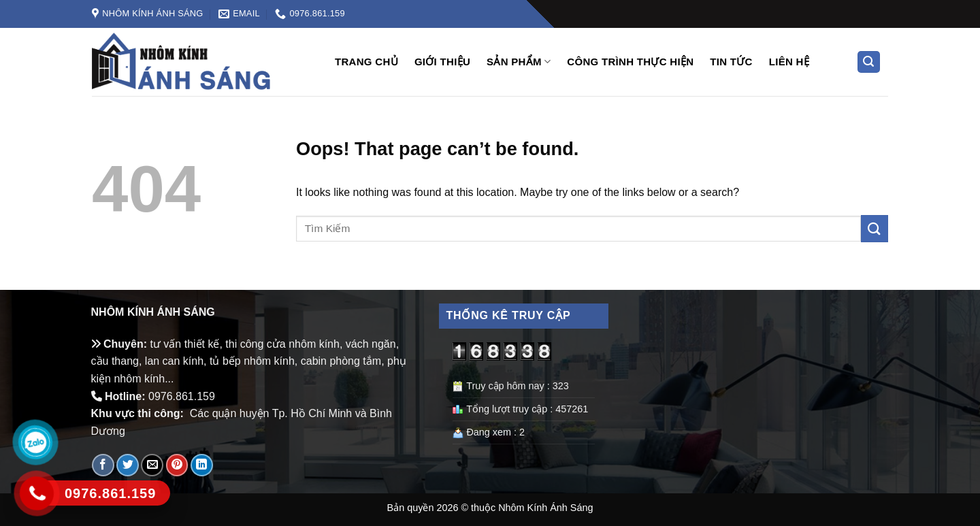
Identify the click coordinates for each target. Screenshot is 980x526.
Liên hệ (789, 62)
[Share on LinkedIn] (202, 465)
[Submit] (875, 228)
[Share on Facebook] (103, 465)
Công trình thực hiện (630, 62)
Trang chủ (366, 62)
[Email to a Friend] (152, 465)
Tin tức (731, 62)
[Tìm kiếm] (869, 62)
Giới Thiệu (442, 62)
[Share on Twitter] (128, 465)
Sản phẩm (519, 62)
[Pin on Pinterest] (177, 465)
